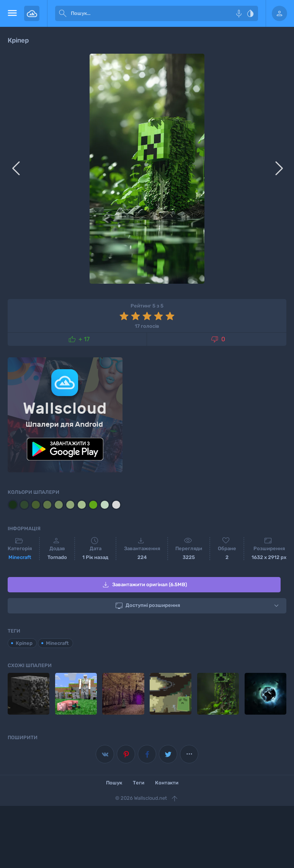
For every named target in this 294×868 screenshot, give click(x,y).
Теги (139, 783)
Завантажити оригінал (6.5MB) (144, 585)
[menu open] (12, 13)
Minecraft (20, 557)
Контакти (167, 783)
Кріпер (24, 643)
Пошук (114, 783)
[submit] (63, 13)
